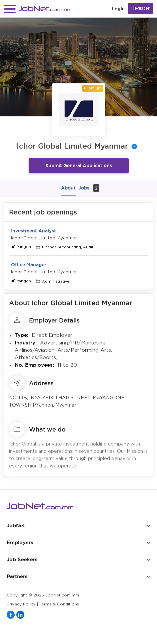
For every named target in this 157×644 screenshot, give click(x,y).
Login (118, 9)
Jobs (89, 188)
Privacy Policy (21, 604)
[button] (10, 9)
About (68, 188)
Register (140, 8)
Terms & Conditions (59, 604)
